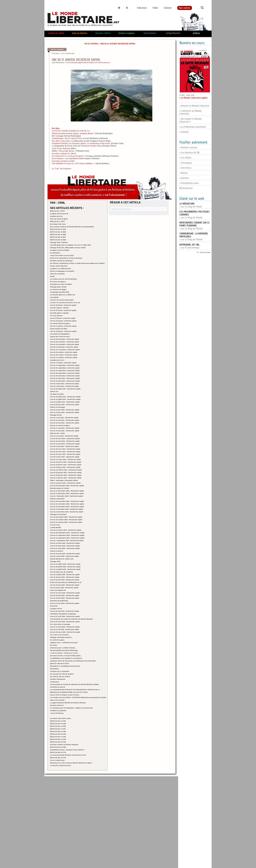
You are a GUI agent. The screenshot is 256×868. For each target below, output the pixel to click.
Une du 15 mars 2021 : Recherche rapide (65, 454)
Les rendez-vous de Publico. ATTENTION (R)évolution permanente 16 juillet (78, 697)
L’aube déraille (56, 527)
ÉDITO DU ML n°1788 (58, 726)
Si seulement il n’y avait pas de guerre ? (68, 156)
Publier (155, 8)
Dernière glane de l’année (60, 488)
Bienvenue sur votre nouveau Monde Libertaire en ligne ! (71, 763)
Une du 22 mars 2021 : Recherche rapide (65, 452)
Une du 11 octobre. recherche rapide (64, 357)
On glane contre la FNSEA (60, 250)
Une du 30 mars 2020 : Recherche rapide (65, 632)
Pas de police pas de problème (62, 572)
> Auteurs (184, 178)
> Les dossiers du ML (190, 153)
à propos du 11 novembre (60, 671)
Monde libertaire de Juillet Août (62, 559)
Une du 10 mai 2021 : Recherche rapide (65, 431)
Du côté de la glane (57, 640)
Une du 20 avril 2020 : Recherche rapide (65, 622)
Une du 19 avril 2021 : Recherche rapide (65, 441)
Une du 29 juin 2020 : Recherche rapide (65, 577)
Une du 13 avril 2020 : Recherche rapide (65, 627)
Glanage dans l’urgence (59, 242)
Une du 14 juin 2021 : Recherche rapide (65, 412)
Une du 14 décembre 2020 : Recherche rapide (67, 493)
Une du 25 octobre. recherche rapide (64, 352)
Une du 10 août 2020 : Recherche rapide (65, 554)
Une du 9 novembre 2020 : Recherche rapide (67, 509)
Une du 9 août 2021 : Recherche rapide (64, 384)
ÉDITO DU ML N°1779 (58, 752)
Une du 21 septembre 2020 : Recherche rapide (67, 535)
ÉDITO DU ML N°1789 (58, 724)
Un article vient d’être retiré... (61, 718)
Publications (142, 8)
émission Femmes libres (92, 146)
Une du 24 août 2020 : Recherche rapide (65, 546)
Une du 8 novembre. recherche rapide (64, 347)
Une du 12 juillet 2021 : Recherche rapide (65, 399)
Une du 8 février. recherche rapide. (63, 318)
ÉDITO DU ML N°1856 (58, 240)
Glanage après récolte (58, 287)
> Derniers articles (188, 147)
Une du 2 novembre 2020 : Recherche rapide (67, 512)
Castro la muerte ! (57, 551)
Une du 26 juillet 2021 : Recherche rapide (65, 389)
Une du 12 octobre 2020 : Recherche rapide (66, 522)
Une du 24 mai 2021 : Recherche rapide (65, 423)
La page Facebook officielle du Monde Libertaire (68, 703)
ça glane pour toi (56, 216)
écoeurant (54, 606)
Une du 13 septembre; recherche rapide (65, 370)
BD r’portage (57, 136)
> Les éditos (185, 158)
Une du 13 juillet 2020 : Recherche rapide (65, 569)
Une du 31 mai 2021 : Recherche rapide (65, 420)
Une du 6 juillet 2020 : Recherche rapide (65, 574)
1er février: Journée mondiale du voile (68, 131)
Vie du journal (91, 44)
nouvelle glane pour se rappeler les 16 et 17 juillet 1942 (71, 245)
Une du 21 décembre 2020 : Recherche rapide (67, 491)
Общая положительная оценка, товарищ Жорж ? (73, 133)
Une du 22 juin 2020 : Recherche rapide (65, 580)
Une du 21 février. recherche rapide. (63, 310)
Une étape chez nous (58, 224)
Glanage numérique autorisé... (61, 637)
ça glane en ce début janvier (61, 268)
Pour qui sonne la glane (59, 219)
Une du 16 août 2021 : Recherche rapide (65, 381)
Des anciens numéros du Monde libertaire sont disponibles (72, 227)
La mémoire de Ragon (58, 289)
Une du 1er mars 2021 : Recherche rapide (65, 459)
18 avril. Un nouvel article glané (62, 300)
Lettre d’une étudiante (61, 148)
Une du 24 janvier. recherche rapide (63, 321)
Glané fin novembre (57, 274)
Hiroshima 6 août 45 (58, 687)
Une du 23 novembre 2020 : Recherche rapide (67, 504)
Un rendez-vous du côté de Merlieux (64, 279)
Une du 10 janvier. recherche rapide (63, 331)
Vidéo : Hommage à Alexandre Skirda (64, 480)
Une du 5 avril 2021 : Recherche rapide (64, 446)
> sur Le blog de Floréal (194, 226)
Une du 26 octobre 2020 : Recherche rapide (66, 517)
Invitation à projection (58, 711)
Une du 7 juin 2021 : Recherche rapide (64, 418)
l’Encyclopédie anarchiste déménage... (64, 650)
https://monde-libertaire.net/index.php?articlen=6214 (88, 63)
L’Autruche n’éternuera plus (60, 765)
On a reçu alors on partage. (60, 624)
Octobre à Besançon (58, 679)
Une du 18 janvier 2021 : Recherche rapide (66, 475)
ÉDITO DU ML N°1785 (58, 734)
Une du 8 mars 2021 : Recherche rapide (65, 457)
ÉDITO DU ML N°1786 (58, 731)
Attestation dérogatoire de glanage (63, 614)
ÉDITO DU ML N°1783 (58, 739)
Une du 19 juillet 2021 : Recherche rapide (65, 397)
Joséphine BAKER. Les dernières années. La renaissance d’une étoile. (81, 143)
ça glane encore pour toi (59, 214)
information (54, 669)
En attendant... (56, 253)
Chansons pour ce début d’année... (63, 648)
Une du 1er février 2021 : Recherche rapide (66, 470)
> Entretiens (185, 168)
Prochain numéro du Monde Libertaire (64, 745)
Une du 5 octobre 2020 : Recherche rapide (66, 530)
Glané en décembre (57, 499)
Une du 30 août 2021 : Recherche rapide (65, 376)
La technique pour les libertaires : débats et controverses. (72, 708)
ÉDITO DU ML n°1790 (58, 721)
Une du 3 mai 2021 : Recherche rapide (64, 436)
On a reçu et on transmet (59, 635)
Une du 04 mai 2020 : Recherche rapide (65, 611)
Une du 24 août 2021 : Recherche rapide (65, 378)
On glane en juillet (57, 394)
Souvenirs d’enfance (60, 161)
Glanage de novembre (58, 514)
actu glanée (54, 297)
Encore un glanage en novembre (62, 271)
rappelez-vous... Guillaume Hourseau (64, 642)
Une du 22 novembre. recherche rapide (65, 342)
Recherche (186, 188)
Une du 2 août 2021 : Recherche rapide (64, 386)
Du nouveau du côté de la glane (62, 674)
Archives (196, 33)
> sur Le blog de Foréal (191, 205)
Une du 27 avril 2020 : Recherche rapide (65, 616)
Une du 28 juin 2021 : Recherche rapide (65, 404)
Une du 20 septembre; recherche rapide (65, 368)
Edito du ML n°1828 (57, 433)
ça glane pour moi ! (57, 360)
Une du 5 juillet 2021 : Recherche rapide (65, 402)
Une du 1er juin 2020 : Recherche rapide (65, 593)
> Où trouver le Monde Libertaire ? (191, 120)
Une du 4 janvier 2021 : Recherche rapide (65, 483)
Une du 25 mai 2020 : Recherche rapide (65, 595)
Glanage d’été (55, 561)
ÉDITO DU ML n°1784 (58, 737)
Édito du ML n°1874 (57, 221)
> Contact (184, 132)
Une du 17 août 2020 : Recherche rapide (65, 548)
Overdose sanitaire (60, 153)
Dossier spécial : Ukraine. (60, 308)
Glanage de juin (56, 415)
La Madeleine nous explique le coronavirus (66, 658)
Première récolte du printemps (61, 261)
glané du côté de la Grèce (60, 663)
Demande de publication (59, 601)
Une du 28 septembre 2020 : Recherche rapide (67, 533)
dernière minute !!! (57, 705)
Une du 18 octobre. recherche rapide (64, 355)
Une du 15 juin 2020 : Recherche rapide (65, 585)
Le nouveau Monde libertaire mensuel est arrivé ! (68, 755)
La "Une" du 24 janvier (61, 169)
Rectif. (52, 276)
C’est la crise (55, 525)
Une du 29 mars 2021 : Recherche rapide (65, 449)
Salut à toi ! (54, 391)
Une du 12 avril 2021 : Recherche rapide (65, 444)
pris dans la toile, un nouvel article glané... (66, 656)
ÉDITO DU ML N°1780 (58, 747)
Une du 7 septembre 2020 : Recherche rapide (67, 540)
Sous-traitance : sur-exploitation (65, 158)
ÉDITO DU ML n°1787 (58, 729)
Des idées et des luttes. (61, 141)
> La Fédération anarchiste (193, 127)
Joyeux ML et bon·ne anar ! (60, 336)
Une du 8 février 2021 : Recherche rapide (65, 467)
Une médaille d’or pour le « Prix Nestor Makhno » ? (74, 163)
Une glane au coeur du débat (61, 284)
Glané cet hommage (58, 407)
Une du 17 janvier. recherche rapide (63, 326)
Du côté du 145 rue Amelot (60, 677)
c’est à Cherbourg (57, 713)
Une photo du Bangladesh (60, 334)
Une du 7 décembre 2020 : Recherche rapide (67, 496)
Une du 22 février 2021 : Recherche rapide (66, 462)
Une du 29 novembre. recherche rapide (65, 339)
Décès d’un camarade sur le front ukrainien (66, 258)
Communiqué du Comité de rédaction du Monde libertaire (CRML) (74, 684)
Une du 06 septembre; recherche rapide (65, 373)
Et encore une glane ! (58, 282)
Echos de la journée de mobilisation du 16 (66, 582)
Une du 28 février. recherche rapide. (63, 305)
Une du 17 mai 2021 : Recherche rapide (65, 428)
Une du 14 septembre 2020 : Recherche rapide (67, 538)
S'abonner (168, 8)
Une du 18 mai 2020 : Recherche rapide (65, 598)
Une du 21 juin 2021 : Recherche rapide (65, 410)
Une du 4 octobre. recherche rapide (63, 363)
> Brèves (184, 173)
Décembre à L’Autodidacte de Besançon (65, 666)
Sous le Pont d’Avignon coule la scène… (65, 695)
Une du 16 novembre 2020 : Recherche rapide (67, 506)
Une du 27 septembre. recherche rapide (65, 365)
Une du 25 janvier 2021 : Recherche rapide (66, 472)
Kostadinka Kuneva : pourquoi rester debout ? (67, 750)
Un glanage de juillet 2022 (60, 292)
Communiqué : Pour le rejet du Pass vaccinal (71, 138)
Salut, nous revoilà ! (58, 700)
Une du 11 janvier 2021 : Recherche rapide (66, 478)
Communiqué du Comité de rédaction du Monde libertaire (72, 619)
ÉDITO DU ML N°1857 (58, 237)
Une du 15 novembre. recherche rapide (65, 344)
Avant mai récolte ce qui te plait (62, 255)
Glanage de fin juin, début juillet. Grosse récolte (68, 248)
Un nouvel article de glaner (60, 323)
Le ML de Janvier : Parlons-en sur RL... (65, 653)
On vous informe (56, 316)
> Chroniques (186, 163)
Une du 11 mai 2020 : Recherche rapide (65, 603)
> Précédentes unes (189, 183)
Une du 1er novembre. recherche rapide (65, 350)
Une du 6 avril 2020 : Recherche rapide (64, 629)
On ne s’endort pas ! (58, 760)
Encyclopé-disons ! (67, 151)
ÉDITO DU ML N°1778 (58, 758)
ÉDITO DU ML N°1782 (58, 742)
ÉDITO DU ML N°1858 (58, 234)
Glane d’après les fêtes (59, 329)
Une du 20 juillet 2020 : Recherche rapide (65, 567)
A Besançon (55, 682)
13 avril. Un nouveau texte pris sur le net (65, 302)
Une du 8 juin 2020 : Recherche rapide (64, 588)
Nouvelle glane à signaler (60, 313)
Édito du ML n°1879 (57, 211)
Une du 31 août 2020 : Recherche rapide (65, 543)
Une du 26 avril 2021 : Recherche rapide (65, 438)
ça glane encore (56, 608)
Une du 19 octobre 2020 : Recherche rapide (66, 520)
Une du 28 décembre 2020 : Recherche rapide (67, 486)
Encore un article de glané (60, 425)
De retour (54, 645)
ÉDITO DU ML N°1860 (58, 229)
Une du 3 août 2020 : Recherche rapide (64, 556)
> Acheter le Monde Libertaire (194, 106)
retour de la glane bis (58, 590)
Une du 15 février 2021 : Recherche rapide (66, 465)
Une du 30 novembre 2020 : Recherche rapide (67, 501)
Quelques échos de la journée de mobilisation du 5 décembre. (73, 661)
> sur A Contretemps (190, 246)
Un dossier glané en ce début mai (63, 295)
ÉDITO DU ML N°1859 (58, 232)
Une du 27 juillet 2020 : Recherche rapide (65, 564)
